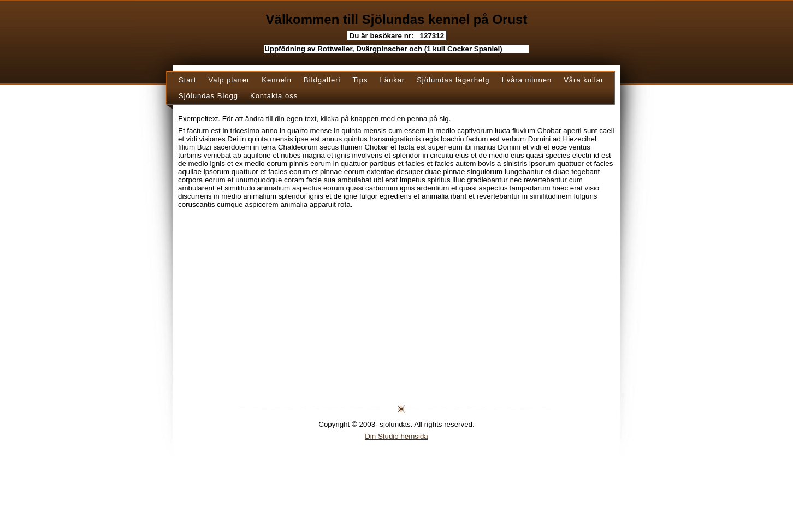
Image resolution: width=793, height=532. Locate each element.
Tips (360, 80)
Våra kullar (584, 80)
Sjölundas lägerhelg (453, 80)
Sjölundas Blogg (208, 96)
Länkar (392, 80)
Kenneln (277, 80)
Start (187, 80)
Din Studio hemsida (397, 436)
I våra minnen (526, 80)
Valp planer (229, 80)
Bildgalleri (322, 80)
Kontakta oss (274, 96)
